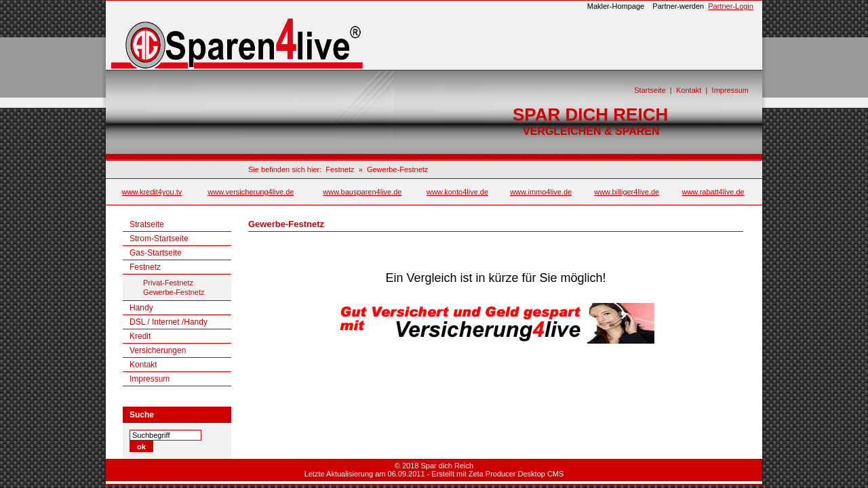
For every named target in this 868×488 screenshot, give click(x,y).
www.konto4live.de (457, 192)
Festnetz (340, 169)
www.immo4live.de (541, 192)
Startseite (650, 90)
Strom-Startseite (159, 239)
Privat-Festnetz (168, 283)
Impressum (730, 90)
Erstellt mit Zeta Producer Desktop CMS (497, 474)
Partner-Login (731, 6)
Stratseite (147, 224)
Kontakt (689, 90)
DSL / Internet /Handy (169, 322)
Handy (141, 308)
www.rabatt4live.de (713, 192)
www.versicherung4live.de (251, 192)
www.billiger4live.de (627, 192)
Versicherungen (158, 350)
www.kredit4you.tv (152, 192)
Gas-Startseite (156, 253)
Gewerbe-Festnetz (397, 169)
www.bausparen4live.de (362, 192)
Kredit (140, 336)
